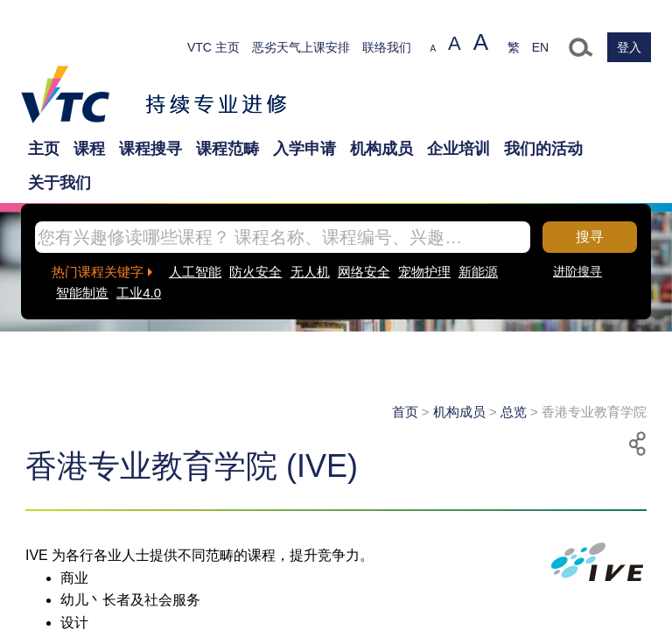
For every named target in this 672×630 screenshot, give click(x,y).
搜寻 (590, 237)
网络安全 (364, 272)
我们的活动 (543, 149)
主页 (44, 149)
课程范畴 (227, 149)
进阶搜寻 (577, 271)
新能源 (478, 272)
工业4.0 (139, 293)
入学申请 (304, 149)
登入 (629, 47)
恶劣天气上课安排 (301, 47)
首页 (405, 412)
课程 (89, 149)
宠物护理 (424, 272)
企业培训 (458, 149)
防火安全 (255, 272)
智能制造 (82, 293)
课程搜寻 (150, 149)
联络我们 (387, 47)
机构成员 (381, 149)
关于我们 (59, 183)
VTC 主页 (213, 47)
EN (540, 47)
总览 (514, 412)
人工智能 (195, 272)
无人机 (310, 272)
